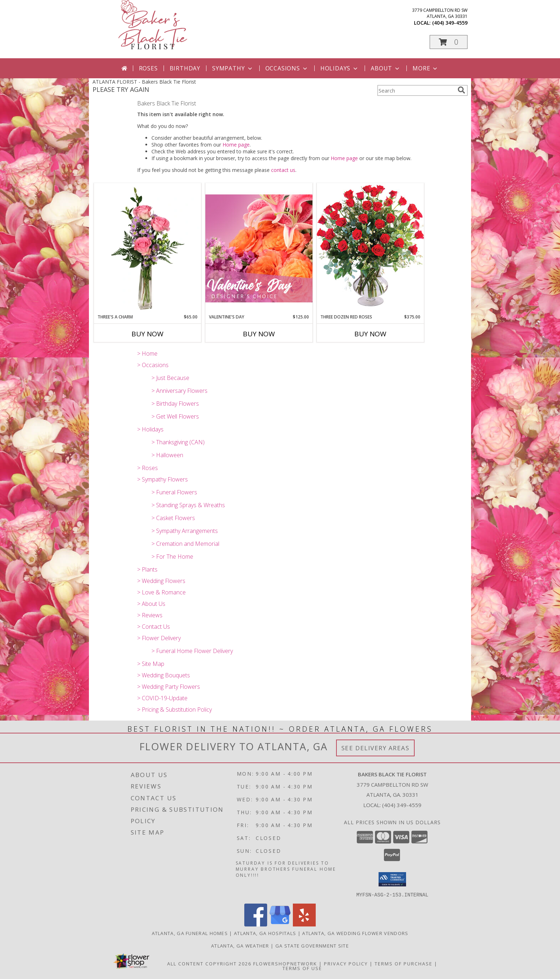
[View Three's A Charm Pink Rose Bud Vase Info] (147, 248)
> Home (147, 353)
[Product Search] (416, 90)
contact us (283, 170)
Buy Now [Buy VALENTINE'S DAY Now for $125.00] (259, 334)
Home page (236, 145)
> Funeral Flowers (174, 492)
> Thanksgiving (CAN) (178, 442)
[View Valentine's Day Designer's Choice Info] (259, 248)
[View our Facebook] (256, 924)
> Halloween (167, 455)
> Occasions (153, 365)
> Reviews (150, 615)
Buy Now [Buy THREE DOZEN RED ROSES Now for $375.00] (370, 334)
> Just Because (170, 378)
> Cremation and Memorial (185, 544)
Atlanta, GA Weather (240, 945)
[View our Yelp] (304, 924)
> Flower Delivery (159, 638)
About (386, 68)
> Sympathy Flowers (162, 479)
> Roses (147, 468)
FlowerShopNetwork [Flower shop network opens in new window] (285, 963)
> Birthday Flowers (175, 404)
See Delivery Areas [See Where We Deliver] (376, 748)
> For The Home (172, 557)
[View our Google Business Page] (280, 924)
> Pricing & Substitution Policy (174, 709)
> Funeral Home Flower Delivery (192, 651)
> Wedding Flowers (161, 581)
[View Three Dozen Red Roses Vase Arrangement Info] (370, 248)
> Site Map (151, 664)
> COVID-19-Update (162, 698)
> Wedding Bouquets (164, 675)
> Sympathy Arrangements (185, 531)
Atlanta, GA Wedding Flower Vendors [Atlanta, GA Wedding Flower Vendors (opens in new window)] (355, 933)
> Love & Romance (161, 592)
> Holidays (150, 429)
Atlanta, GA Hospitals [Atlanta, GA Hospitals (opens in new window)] (265, 933)
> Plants (147, 569)
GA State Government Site (312, 945)
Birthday (185, 68)
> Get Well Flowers (175, 416)
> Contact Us (154, 627)
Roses (148, 68)
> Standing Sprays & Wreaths (188, 505)
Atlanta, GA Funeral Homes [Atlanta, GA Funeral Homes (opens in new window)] (190, 933)
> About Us (151, 604)
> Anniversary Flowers (179, 391)
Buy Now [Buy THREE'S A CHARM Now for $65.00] (147, 334)
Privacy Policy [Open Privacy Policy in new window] (346, 963)
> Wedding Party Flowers (169, 687)
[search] (461, 90)
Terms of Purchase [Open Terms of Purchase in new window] (404, 963)
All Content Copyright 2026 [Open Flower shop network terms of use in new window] (209, 963)
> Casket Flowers (173, 518)
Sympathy (233, 68)
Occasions (287, 68)
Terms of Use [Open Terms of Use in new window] (302, 968)
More (426, 68)
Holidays (340, 68)
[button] (449, 42)
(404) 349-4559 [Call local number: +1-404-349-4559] (450, 23)
